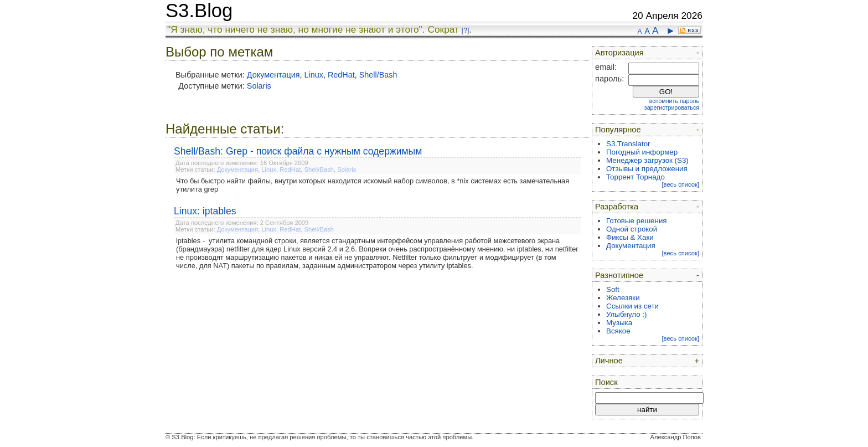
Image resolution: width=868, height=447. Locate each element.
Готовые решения (637, 221)
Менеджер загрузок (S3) (647, 160)
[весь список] (680, 184)
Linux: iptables (205, 211)
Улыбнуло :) (626, 314)
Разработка (617, 207)
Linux (314, 75)
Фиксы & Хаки (630, 237)
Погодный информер (642, 152)
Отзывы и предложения (647, 169)
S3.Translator (628, 144)
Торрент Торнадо (635, 177)
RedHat (341, 75)
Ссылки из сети (632, 306)
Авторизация (619, 53)
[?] (465, 30)
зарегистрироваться (672, 107)
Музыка (619, 323)
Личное (609, 361)
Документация (273, 75)
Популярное (618, 130)
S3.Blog (199, 11)
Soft (613, 289)
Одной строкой (632, 229)
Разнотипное (619, 275)
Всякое (618, 331)
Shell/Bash (378, 75)
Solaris (259, 86)
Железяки (623, 298)
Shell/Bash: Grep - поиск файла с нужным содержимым (298, 151)
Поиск (606, 382)
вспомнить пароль (674, 101)
